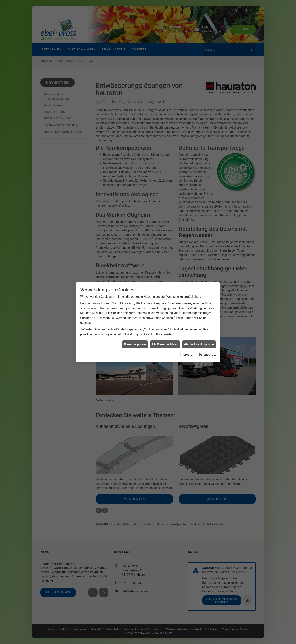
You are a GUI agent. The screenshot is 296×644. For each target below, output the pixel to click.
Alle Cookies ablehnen (165, 319)
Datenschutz (207, 330)
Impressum (188, 330)
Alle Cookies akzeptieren (199, 319)
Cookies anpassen (135, 319)
